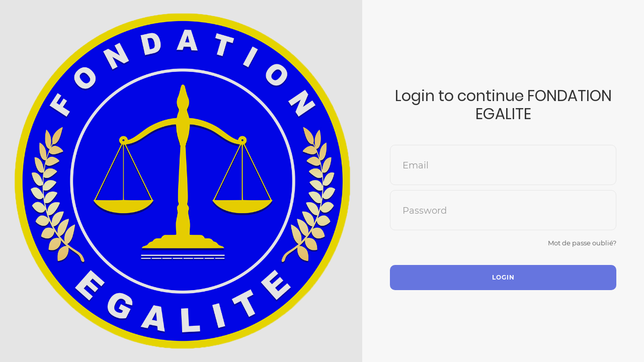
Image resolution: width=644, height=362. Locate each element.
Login (503, 277)
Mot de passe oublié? (582, 243)
